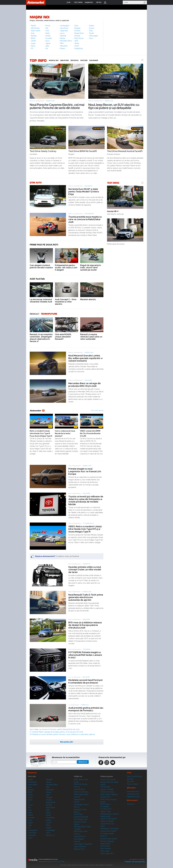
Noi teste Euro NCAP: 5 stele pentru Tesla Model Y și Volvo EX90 (84, 192)
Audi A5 (77, 797)
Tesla (91, 31)
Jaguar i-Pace (105, 811)
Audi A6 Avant (79, 789)
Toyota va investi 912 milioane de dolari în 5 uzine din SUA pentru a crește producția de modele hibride (86, 500)
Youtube (113, 763)
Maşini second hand (134, 776)
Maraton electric (88, 299)
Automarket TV (37, 411)
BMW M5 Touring (81, 784)
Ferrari (48, 26)
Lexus (62, 33)
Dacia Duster (105, 846)
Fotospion (87, 649)
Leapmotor (64, 31)
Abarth (33, 26)
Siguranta (88, 186)
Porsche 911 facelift (81, 817)
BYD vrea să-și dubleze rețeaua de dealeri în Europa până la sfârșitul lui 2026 (85, 625)
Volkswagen (93, 36)
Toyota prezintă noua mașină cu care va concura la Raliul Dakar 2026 (85, 219)
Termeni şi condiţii (58, 861)
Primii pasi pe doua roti (44, 245)
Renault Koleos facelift (109, 839)
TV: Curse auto (88, 523)
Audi (33, 33)
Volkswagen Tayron (81, 805)
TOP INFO (38, 60)
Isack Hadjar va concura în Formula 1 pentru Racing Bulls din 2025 (55, 729)
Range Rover (79, 33)
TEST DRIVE (113, 183)
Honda (48, 36)
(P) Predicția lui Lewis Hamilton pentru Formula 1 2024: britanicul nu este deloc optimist (62, 734)
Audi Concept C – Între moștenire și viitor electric (66, 302)
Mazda (62, 38)
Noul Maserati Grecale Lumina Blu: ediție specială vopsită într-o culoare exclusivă (85, 358)
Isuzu (47, 41)
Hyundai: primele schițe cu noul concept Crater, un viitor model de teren (85, 570)
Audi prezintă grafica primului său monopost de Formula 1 (86, 709)
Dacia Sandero (106, 848)
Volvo (91, 38)
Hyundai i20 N (106, 809)
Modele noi (50, 101)
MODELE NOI (54, 60)
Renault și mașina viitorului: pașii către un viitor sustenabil (91, 337)
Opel (76, 26)
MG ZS (77, 807)
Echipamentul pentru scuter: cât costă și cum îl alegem (66, 268)
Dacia (33, 46)
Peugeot (77, 28)
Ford (47, 31)
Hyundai (49, 38)
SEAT (76, 41)
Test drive (131, 781)
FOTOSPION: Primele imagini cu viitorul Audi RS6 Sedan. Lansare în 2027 (85, 655)
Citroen (34, 41)
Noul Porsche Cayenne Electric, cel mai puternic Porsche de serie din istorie (57, 106)
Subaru (92, 26)
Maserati (63, 36)
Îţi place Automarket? (45, 556)
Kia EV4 (77, 787)
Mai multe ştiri (67, 742)
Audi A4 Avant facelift (108, 831)
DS (32, 48)
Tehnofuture (49, 314)
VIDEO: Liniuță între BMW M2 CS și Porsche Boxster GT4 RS (90, 433)
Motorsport (89, 214)
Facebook (101, 763)
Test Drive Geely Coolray (43, 151)
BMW (33, 38)
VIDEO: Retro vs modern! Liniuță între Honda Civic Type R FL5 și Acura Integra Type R (85, 529)
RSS (142, 60)
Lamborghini (65, 26)
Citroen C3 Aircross (81, 792)
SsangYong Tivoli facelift (109, 829)
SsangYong (79, 48)
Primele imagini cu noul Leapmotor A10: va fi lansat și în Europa (85, 471)
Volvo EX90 (78, 814)
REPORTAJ (75, 60)
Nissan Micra (105, 797)
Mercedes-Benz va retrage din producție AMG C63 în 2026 (85, 385)
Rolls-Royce (79, 38)
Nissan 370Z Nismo (108, 780)
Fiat (47, 28)
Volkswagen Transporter (83, 844)
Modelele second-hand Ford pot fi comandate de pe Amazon (85, 681)
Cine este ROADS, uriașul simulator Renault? (63, 337)
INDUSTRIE (65, 60)
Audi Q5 (77, 841)
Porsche (77, 31)
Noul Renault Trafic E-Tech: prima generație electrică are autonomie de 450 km (86, 597)
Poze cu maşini (133, 784)
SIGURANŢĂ (94, 60)
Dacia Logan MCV (107, 854)
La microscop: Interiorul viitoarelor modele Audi (41, 301)
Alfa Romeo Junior (81, 831)
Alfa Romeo (35, 28)
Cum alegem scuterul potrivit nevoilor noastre (41, 266)
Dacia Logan (105, 851)
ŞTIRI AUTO (36, 183)
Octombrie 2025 (133, 794)
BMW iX (104, 836)
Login (105, 2)
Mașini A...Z (50, 835)
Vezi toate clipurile (98, 410)
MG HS (77, 802)
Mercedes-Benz (66, 41)
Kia (47, 48)
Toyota (91, 33)
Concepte (86, 564)
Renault (77, 36)
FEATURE (84, 60)
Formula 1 (85, 705)
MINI (62, 43)
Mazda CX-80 (79, 849)
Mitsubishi (64, 46)
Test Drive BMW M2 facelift (83, 151)
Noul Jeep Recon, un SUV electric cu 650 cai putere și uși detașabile (114, 106)
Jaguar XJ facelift (107, 789)
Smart (77, 46)
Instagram (107, 763)
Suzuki (91, 28)
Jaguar (48, 43)
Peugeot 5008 (79, 799)
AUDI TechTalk (37, 279)
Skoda (77, 43)
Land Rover (64, 28)
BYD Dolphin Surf (81, 819)
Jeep (47, 46)
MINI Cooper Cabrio (81, 794)
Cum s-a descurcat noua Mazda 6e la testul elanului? (65, 433)
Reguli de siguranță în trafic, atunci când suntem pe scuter (91, 268)
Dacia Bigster (79, 839)
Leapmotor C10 (80, 836)
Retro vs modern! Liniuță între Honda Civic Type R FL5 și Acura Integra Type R (41, 433)
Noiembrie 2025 (133, 791)
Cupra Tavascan (80, 847)
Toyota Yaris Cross (107, 792)
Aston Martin (36, 31)
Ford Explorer (105, 787)
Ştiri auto (130, 779)
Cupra (33, 43)
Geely (48, 33)
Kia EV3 (77, 834)
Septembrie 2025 (133, 797)
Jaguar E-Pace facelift (108, 819)
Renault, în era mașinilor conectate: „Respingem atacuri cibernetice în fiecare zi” (41, 338)
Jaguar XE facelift (107, 821)
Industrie (88, 380)
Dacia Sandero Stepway (109, 794)
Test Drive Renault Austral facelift (125, 151)
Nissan (63, 48)
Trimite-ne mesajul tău (135, 862)
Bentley (34, 36)
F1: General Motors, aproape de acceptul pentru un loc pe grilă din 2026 (56, 732)
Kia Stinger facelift (107, 834)
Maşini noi (40, 17)
